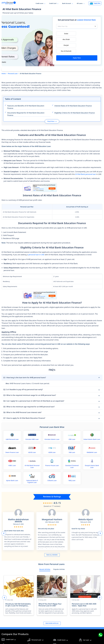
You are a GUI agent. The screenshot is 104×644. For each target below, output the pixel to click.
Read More (52, 111)
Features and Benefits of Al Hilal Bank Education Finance (26, 97)
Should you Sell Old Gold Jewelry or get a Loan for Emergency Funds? (18, 595)
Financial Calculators (64, 635)
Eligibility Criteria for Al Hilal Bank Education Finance (75, 103)
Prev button (4, 523)
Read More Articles (52, 613)
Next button (100, 523)
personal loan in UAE (36, 244)
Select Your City (63, 27)
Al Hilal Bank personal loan (86, 164)
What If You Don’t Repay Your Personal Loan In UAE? (50, 595)
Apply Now (77, 47)
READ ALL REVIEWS (52, 545)
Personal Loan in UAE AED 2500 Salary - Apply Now (84, 595)
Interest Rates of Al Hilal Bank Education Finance (73, 96)
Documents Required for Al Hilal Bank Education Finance (26, 104)
